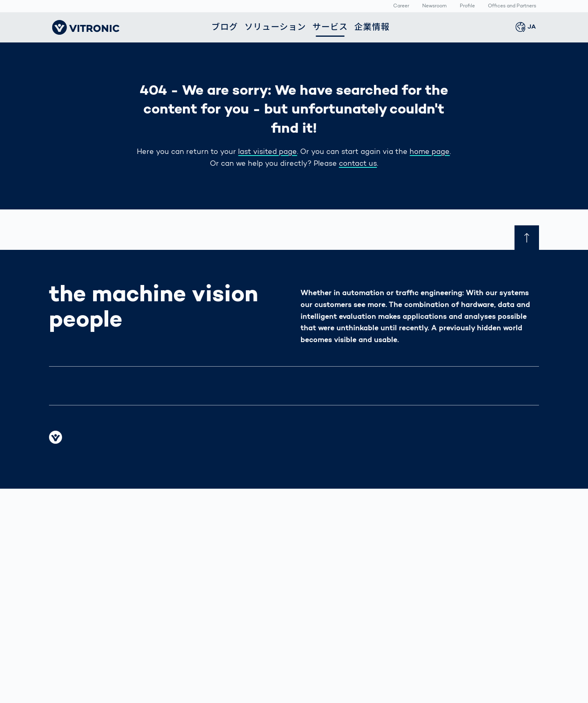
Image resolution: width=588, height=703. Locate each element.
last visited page (267, 152)
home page (430, 152)
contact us (358, 164)
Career (401, 7)
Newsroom (434, 7)
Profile (467, 7)
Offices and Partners (512, 7)
